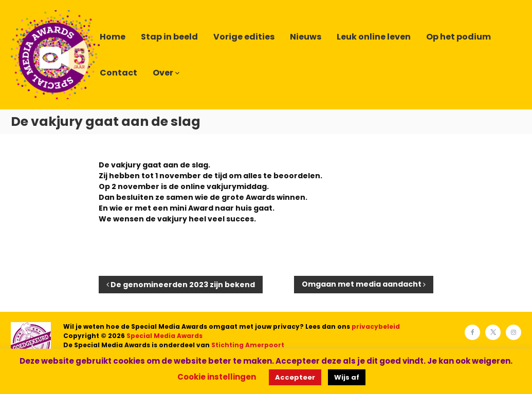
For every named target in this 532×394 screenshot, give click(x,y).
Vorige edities (244, 37)
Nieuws (306, 37)
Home (113, 37)
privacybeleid (376, 326)
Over (163, 73)
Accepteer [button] (295, 377)
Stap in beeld (169, 37)
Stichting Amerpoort (248, 345)
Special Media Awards (164, 336)
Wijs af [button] (347, 377)
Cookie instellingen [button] (217, 377)
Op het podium (458, 37)
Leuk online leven (374, 37)
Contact (118, 73)
